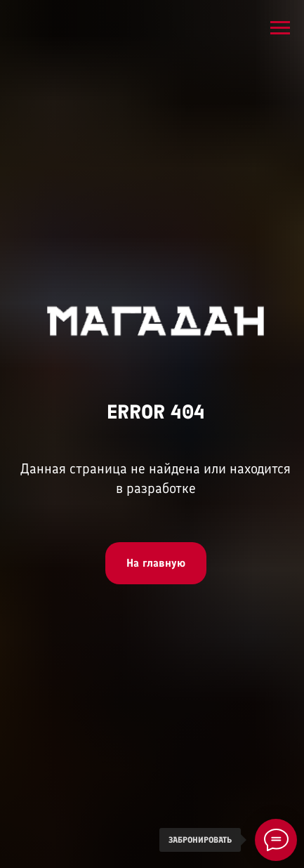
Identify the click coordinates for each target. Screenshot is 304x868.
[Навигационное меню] (280, 28)
